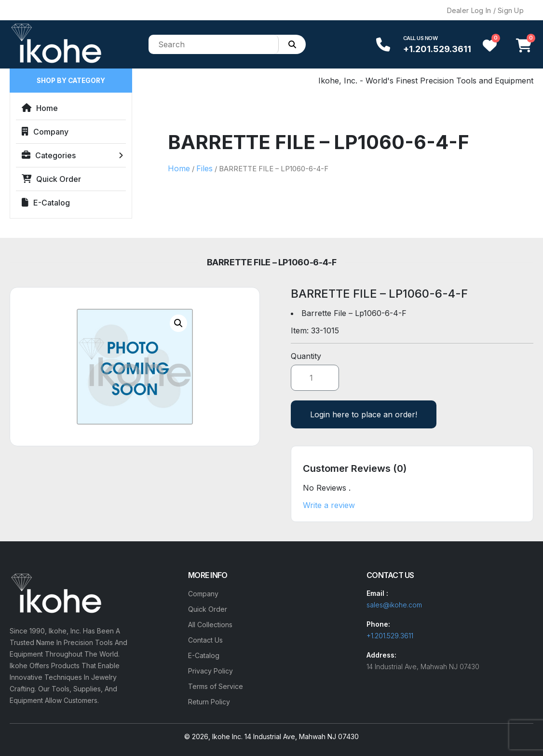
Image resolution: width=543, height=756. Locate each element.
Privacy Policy (210, 671)
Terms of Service (216, 686)
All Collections (210, 625)
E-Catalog (46, 203)
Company (45, 132)
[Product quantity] (315, 378)
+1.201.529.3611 (437, 49)
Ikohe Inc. (227, 736)
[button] (178, 323)
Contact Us (205, 640)
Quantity (306, 356)
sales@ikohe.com (394, 605)
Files (204, 168)
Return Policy (209, 702)
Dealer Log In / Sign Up (485, 10)
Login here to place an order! (364, 414)
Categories (49, 155)
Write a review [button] (329, 505)
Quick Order (51, 179)
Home (40, 108)
